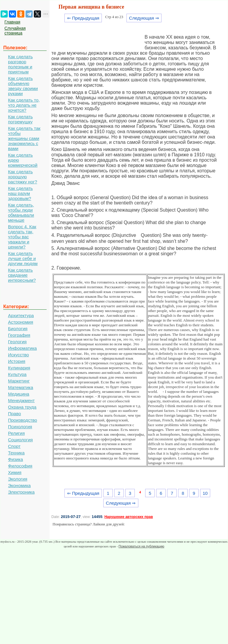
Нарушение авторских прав (129, 517)
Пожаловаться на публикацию (141, 546)
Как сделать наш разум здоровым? (20, 193)
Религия (16, 433)
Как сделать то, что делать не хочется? (24, 105)
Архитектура (21, 315)
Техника (16, 453)
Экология (18, 479)
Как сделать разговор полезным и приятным (20, 64)
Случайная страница (15, 31)
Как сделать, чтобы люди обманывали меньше (21, 212)
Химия (15, 472)
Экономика (19, 485)
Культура (17, 374)
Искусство (18, 355)
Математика (21, 387)
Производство (23, 420)
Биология (18, 329)
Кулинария (19, 368)
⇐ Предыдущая (83, 18)
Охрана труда (22, 407)
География (19, 335)
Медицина (19, 394)
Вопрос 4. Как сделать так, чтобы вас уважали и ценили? (22, 237)
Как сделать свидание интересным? (22, 275)
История (17, 361)
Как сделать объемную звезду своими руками (23, 86)
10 (205, 493)
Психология (20, 427)
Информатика (22, 348)
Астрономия (21, 322)
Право (15, 414)
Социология (20, 440)
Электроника (21, 492)
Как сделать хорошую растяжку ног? (23, 177)
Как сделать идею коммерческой (23, 160)
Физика (15, 459)
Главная (12, 22)
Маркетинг (19, 381)
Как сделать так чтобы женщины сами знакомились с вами (24, 138)
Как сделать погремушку (20, 119)
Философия (20, 466)
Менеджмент (21, 400)
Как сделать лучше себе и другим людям (23, 258)
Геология (17, 342)
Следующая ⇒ (144, 18)
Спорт (14, 446)
